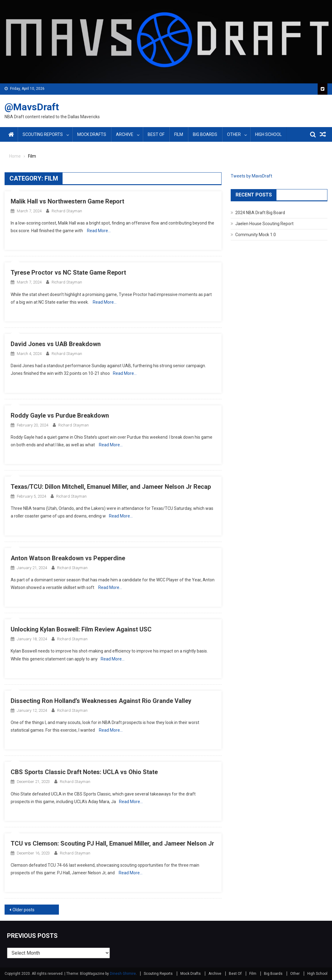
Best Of (156, 134)
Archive (125, 134)
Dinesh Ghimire (123, 974)
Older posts (23, 910)
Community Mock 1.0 (256, 235)
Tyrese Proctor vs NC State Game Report (68, 272)
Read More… (99, 231)
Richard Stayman (67, 211)
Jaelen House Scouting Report (264, 224)
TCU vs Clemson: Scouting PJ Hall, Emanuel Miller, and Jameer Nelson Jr (112, 843)
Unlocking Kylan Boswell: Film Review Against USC (81, 629)
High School (268, 134)
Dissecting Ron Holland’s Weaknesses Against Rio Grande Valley (101, 701)
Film (179, 134)
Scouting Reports (43, 134)
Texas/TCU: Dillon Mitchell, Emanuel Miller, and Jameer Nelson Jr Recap (111, 487)
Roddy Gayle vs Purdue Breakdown (60, 415)
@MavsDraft (32, 107)
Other (234, 134)
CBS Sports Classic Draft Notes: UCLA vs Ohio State (84, 772)
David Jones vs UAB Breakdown (56, 344)
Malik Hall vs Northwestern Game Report (67, 201)
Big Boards (205, 134)
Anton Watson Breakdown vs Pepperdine (68, 558)
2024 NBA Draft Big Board (260, 213)
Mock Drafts (92, 134)
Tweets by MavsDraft (251, 176)
